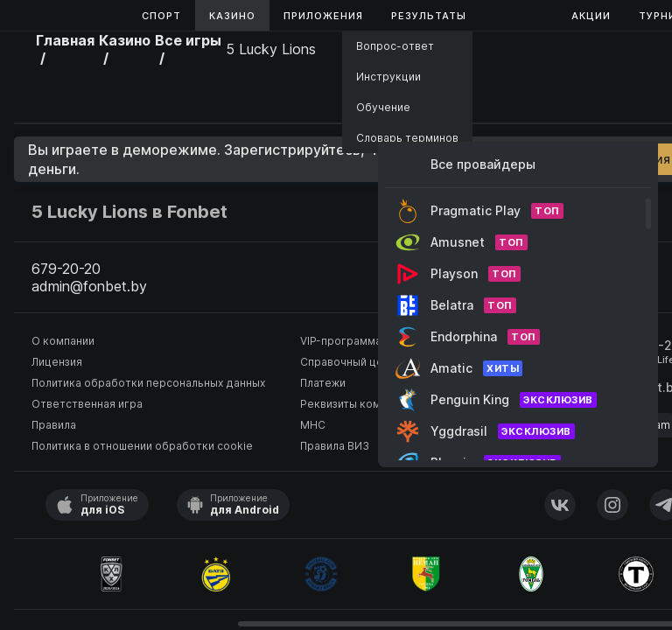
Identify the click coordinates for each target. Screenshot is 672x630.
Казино (232, 16)
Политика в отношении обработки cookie (142, 446)
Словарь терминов (407, 138)
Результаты (429, 16)
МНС (313, 425)
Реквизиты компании (356, 404)
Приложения (323, 16)
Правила (54, 425)
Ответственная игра (87, 404)
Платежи (323, 383)
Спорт (161, 16)
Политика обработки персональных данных (148, 383)
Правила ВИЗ (335, 446)
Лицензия (57, 362)
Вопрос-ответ (395, 46)
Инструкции (388, 77)
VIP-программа (341, 341)
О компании (63, 341)
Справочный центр (351, 362)
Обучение (383, 107)
